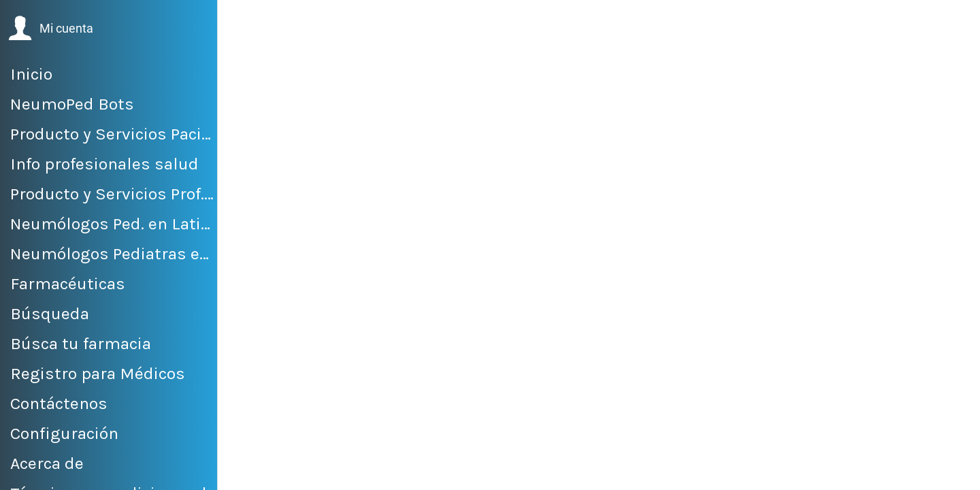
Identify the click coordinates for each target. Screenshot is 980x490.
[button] (51, 29)
